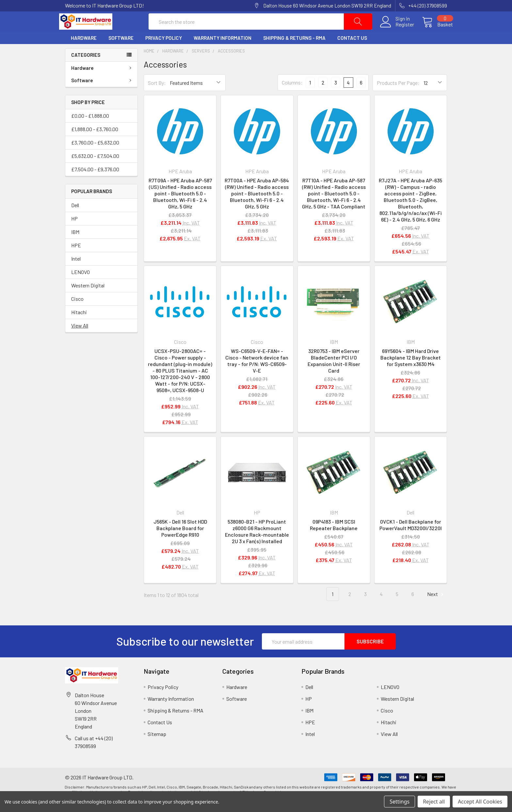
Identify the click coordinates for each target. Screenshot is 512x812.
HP (74, 230)
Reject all (434, 802)
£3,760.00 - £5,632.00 (95, 154)
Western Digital (88, 297)
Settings (400, 802)
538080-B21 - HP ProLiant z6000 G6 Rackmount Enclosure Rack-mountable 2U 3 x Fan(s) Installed (257, 543)
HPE (76, 257)
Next (436, 606)
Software (121, 50)
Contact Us (352, 50)
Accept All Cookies (480, 802)
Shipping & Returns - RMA (294, 50)
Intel (76, 271)
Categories (86, 67)
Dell (75, 217)
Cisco (77, 311)
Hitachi (79, 324)
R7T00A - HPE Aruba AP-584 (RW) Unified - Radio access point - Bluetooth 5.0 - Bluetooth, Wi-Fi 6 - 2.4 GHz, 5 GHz (257, 205)
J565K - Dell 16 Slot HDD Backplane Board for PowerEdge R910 (180, 540)
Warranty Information (223, 50)
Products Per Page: (398, 95)
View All (80, 337)
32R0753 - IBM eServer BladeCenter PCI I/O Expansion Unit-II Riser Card (334, 373)
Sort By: (157, 95)
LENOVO (80, 284)
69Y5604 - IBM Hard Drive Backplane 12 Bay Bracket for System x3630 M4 (411, 369)
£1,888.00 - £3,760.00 (95, 141)
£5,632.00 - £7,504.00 (95, 168)
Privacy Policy (164, 50)
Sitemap (157, 746)
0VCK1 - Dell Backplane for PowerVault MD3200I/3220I (411, 537)
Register (399, 31)
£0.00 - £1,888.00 (90, 128)
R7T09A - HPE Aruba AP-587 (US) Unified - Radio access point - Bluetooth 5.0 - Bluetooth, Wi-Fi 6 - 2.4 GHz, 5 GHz (180, 205)
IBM (75, 244)
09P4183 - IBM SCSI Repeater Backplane (334, 537)
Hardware (84, 50)
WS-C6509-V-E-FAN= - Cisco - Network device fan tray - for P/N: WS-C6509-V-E (257, 373)
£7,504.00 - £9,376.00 (95, 181)
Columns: (292, 94)
